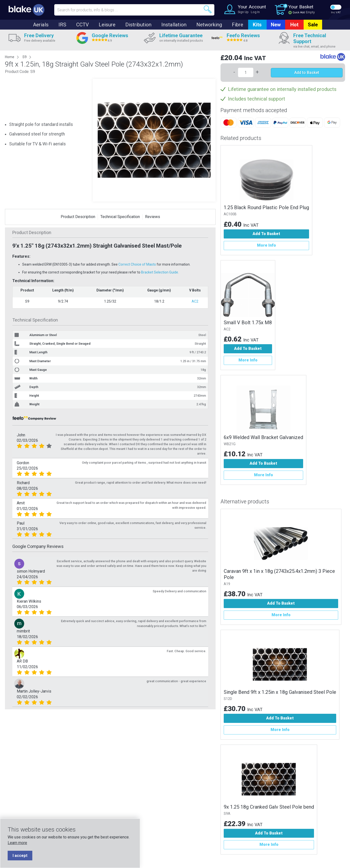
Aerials (41, 25)
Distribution (138, 25)
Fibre (238, 25)
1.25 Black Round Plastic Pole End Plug (266, 207)
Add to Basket (307, 73)
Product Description (78, 217)
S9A (227, 814)
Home (10, 57)
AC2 (195, 301)
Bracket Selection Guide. (160, 272)
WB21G (230, 444)
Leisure (107, 25)
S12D (228, 699)
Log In (255, 12)
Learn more (17, 843)
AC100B (230, 214)
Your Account (252, 7)
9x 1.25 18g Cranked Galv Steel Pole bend (269, 807)
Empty (310, 12)
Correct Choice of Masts (137, 264)
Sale (313, 25)
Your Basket (301, 7)
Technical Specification (120, 217)
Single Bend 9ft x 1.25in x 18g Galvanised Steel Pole (280, 692)
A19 (227, 584)
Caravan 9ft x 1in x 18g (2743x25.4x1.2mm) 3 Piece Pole (279, 574)
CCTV (83, 25)
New (276, 25)
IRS (62, 25)
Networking (209, 25)
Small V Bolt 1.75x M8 (248, 323)
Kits (257, 25)
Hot (294, 25)
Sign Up (243, 12)
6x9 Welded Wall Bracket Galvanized (263, 437)
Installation (174, 25)
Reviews (153, 217)
